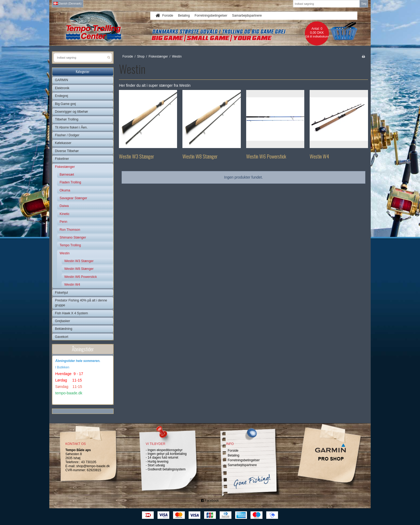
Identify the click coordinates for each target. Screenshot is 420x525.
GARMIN (61, 80)
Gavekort (62, 337)
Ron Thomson (70, 230)
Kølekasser (63, 143)
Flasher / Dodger (67, 135)
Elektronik (62, 88)
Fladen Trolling (70, 182)
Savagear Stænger (74, 198)
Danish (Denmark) (67, 3)
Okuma (65, 190)
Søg (364, 3)
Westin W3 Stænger (79, 261)
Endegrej (61, 96)
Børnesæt (67, 175)
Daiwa (64, 206)
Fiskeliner (62, 159)
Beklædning (64, 329)
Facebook (210, 501)
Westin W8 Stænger (79, 269)
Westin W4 (72, 285)
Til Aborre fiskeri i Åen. (71, 127)
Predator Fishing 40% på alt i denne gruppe (81, 303)
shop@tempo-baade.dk (93, 466)
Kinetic (65, 214)
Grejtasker (63, 321)
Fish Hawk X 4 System (71, 313)
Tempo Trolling (70, 245)
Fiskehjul (61, 293)
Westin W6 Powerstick (81, 277)
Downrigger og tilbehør (72, 112)
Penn (64, 222)
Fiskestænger (65, 167)
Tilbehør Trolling (67, 119)
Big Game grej (65, 104)
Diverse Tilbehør (67, 151)
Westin (65, 253)
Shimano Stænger (73, 237)
